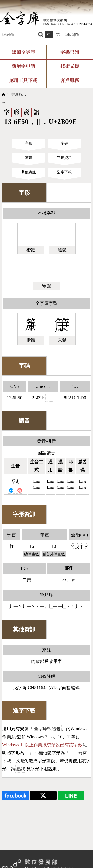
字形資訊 (19, 94)
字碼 (64, 143)
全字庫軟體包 (47, 729)
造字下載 (64, 172)
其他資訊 (29, 172)
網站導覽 (72, 35)
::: (2, 2)
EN (58, 35)
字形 (29, 143)
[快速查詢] (18, 35)
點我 (21, 769)
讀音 (29, 158)
